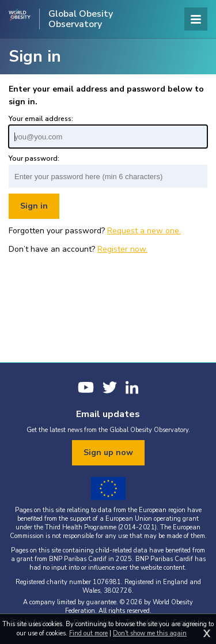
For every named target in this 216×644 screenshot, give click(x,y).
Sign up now (108, 452)
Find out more (88, 633)
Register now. (122, 249)
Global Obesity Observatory (81, 19)
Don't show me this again (150, 633)
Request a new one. (144, 231)
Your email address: (41, 119)
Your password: (34, 158)
